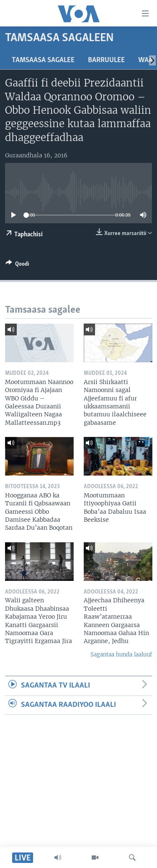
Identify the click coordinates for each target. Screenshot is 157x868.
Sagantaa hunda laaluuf (121, 655)
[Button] (17, 265)
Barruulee (106, 60)
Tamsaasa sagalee (43, 60)
